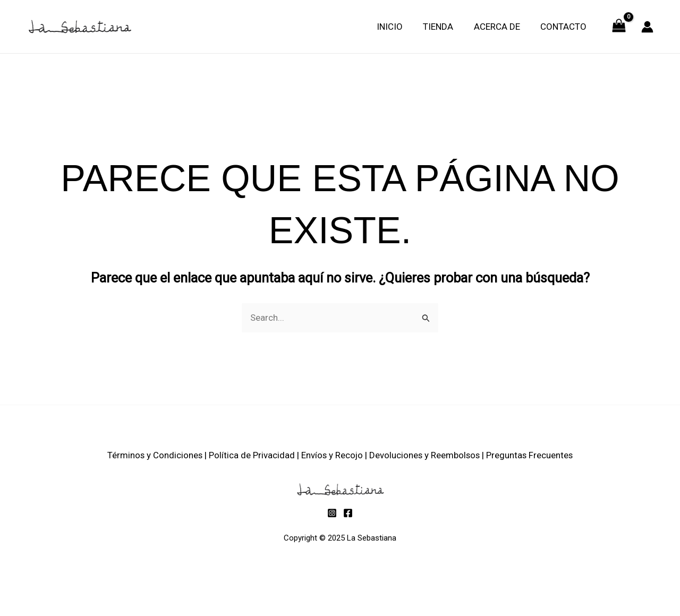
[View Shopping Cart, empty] (619, 27)
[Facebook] (348, 513)
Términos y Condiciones (153, 455)
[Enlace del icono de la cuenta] (647, 27)
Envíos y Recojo (331, 455)
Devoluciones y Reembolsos (425, 455)
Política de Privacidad (251, 455)
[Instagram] (332, 513)
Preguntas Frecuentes (532, 455)
